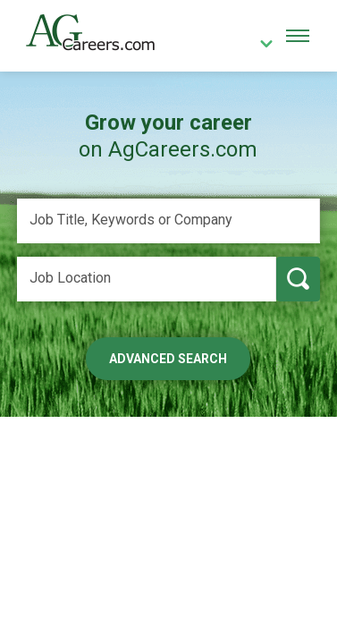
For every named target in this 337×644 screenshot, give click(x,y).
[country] (260, 46)
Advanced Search (168, 359)
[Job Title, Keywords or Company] (168, 221)
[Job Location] (147, 279)
